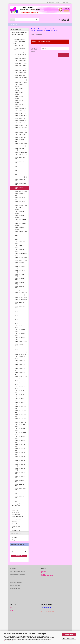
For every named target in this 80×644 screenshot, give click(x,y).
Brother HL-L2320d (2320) (21, 297)
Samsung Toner (16, 530)
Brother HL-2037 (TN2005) (19, 93)
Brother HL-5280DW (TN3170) (20, 228)
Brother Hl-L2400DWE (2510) (20, 349)
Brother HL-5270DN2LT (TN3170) (20, 224)
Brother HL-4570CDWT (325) (20, 198)
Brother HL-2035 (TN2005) (19, 90)
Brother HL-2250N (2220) (21, 144)
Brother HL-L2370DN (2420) (20, 331)
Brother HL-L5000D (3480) (21, 422)
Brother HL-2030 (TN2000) (19, 86)
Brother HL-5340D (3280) (21, 232)
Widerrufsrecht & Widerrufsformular (18, 577)
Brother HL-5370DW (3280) (20, 247)
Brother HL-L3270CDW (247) (20, 415)
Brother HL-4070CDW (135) (20, 188)
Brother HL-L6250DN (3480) (20, 445)
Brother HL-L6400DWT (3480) (20, 465)
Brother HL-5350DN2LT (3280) (20, 239)
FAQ (11, 607)
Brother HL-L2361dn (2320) (20, 323)
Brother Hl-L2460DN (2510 (21, 377)
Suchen (64, 55)
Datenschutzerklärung (9, 641)
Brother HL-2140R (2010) (21, 123)
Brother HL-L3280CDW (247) (20, 419)
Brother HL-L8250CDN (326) (20, 481)
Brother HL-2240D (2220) (21, 132)
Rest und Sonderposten (17, 533)
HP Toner (14, 521)
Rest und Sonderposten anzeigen (18, 537)
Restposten (15, 540)
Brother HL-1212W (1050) (21, 82)
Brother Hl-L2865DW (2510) (20, 388)
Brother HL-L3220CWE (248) (20, 403)
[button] (50, 3)
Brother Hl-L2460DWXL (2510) (20, 384)
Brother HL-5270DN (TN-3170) (21, 221)
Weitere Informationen (69, 638)
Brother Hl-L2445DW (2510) (20, 369)
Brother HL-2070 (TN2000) (19, 101)
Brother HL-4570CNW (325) (20, 202)
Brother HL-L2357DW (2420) (20, 311)
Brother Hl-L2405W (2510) (21, 354)
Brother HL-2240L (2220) (21, 135)
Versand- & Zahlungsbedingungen (18, 574)
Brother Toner (15, 37)
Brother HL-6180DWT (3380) (20, 287)
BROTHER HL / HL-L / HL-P (20, 52)
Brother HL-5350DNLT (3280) (20, 243)
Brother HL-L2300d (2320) (21, 293)
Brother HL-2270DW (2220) (20, 149)
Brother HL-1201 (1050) (20, 75)
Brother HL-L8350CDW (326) (20, 493)
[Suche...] (12, 20)
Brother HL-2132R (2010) (21, 116)
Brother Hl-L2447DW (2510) (20, 373)
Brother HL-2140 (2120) (20, 120)
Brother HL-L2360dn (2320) (20, 315)
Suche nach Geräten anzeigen (19, 32)
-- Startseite (13, 25)
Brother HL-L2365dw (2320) (20, 327)
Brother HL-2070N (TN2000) (19, 105)
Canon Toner (15, 510)
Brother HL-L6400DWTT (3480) (21, 469)
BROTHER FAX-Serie (18, 46)
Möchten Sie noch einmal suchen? (34, 50)
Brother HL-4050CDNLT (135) (20, 184)
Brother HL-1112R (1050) (21, 73)
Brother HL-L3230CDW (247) (20, 407)
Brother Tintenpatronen (18, 35)
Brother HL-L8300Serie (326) (20, 489)
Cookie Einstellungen (15, 588)
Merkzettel (65, 3)
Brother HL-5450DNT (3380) (20, 267)
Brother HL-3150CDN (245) (20, 158)
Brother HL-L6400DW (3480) (20, 461)
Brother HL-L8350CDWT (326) (21, 497)
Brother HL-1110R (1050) (21, 63)
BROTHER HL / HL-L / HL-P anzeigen (21, 55)
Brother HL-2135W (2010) (21, 118)
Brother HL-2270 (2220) (20, 146)
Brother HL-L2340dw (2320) (20, 303)
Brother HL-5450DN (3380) (19, 263)
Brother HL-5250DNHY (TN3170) (20, 217)
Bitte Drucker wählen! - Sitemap (17, 571)
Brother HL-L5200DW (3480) (20, 438)
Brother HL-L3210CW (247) (20, 392)
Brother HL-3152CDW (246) (20, 166)
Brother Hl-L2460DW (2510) (20, 380)
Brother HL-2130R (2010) (21, 111)
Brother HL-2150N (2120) (21, 125)
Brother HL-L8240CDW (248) (20, 477)
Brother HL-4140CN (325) (21, 191)
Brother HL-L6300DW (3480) (20, 453)
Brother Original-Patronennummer (16, 505)
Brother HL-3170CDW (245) (20, 170)
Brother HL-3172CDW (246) (20, 174)
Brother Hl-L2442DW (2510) (20, 362)
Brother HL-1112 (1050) (20, 68)
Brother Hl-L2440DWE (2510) (20, 358)
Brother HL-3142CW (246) (21, 155)
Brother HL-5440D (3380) (21, 258)
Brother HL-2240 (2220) (20, 130)
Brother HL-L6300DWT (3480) (20, 457)
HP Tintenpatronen (17, 519)
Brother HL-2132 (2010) (20, 113)
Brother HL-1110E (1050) (21, 61)
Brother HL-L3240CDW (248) (20, 411)
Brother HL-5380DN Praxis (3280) (21, 255)
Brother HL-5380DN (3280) (19, 251)
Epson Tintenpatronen (17, 517)
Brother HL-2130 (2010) (20, 108)
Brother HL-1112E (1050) (21, 70)
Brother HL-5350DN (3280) (19, 235)
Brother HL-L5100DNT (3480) (20, 430)
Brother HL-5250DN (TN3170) (19, 213)
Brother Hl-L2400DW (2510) (20, 345)
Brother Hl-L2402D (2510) (21, 352)
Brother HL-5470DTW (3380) (20, 271)
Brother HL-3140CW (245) (21, 152)
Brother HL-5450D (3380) (21, 260)
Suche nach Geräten (16, 29)
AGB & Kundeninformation (16, 583)
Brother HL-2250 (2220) (20, 137)
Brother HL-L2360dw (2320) (20, 319)
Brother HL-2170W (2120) (21, 128)
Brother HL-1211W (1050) (21, 80)
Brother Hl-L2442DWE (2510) (20, 365)
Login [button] (58, 3)
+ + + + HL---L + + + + (20, 290)
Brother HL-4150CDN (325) (20, 194)
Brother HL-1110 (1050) (20, 58)
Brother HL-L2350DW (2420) (20, 307)
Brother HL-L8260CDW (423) (20, 485)
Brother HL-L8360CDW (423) (20, 501)
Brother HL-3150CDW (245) (20, 162)
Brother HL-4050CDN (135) (20, 180)
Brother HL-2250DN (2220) (19, 140)
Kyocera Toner (16, 524)
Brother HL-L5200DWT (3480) (20, 442)
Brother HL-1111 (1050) (20, 66)
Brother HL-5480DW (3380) (20, 279)
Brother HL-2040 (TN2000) (19, 97)
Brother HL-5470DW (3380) (20, 275)
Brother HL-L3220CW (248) (20, 400)
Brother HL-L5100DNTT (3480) (20, 434)
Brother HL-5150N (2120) (21, 205)
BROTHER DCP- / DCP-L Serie (19, 43)
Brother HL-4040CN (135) (21, 177)
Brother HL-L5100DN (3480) (20, 426)
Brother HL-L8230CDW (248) (20, 473)
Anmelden (19, 556)
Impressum (12, 580)
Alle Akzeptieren (69, 635)
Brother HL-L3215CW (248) (20, 396)
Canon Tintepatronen (17, 508)
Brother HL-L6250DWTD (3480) (21, 449)
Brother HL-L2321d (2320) (21, 300)
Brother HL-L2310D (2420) (21, 295)
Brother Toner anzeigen (19, 39)
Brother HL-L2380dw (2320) (20, 339)
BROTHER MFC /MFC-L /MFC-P (19, 49)
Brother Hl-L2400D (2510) (21, 342)
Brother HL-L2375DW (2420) (20, 335)
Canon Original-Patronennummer (16, 514)
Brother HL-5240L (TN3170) (19, 209)
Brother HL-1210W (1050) (21, 78)
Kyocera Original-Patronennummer (16, 527)
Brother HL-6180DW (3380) (20, 283)
